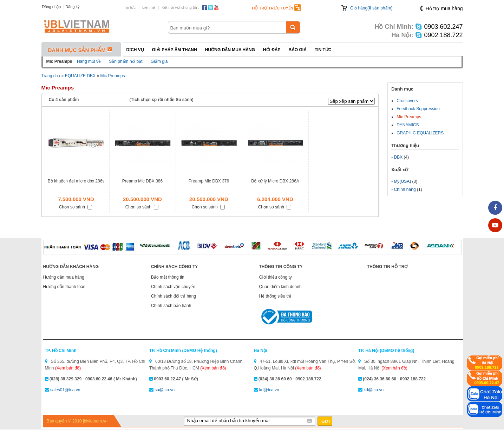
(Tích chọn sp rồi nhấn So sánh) (162, 100)
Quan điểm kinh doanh (280, 287)
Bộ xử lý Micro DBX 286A (275, 181)
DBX (398, 157)
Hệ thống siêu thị (275, 296)
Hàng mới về (89, 61)
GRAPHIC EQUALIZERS (420, 133)
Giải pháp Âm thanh (175, 50)
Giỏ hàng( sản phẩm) (371, 8)
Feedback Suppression (418, 109)
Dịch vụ (135, 50)
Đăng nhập (52, 7)
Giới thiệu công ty (276, 277)
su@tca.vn (165, 390)
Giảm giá (159, 61)
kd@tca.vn (269, 390)
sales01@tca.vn (65, 390)
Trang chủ (51, 76)
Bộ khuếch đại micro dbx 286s (76, 181)
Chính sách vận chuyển (173, 287)
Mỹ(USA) (403, 181)
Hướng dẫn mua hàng (230, 50)
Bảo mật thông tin (168, 277)
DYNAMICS (408, 125)
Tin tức (130, 7)
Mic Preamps (112, 76)
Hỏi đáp (272, 50)
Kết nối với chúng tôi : (180, 7)
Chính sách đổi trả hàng (174, 296)
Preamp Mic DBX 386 (142, 181)
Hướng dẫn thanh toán (64, 287)
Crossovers (407, 101)
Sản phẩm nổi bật (126, 61)
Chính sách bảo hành (171, 306)
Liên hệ (149, 7)
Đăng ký (72, 7)
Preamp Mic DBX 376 (209, 181)
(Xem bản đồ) (68, 368)
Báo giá (298, 50)
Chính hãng (405, 189)
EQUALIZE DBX (80, 76)
